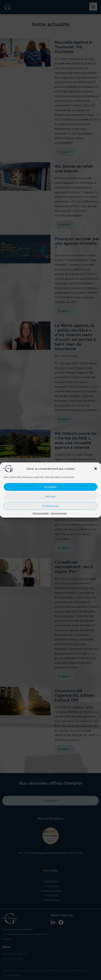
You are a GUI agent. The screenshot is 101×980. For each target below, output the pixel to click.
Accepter (51, 487)
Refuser (50, 496)
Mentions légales (41, 513)
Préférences (51, 506)
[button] (96, 469)
